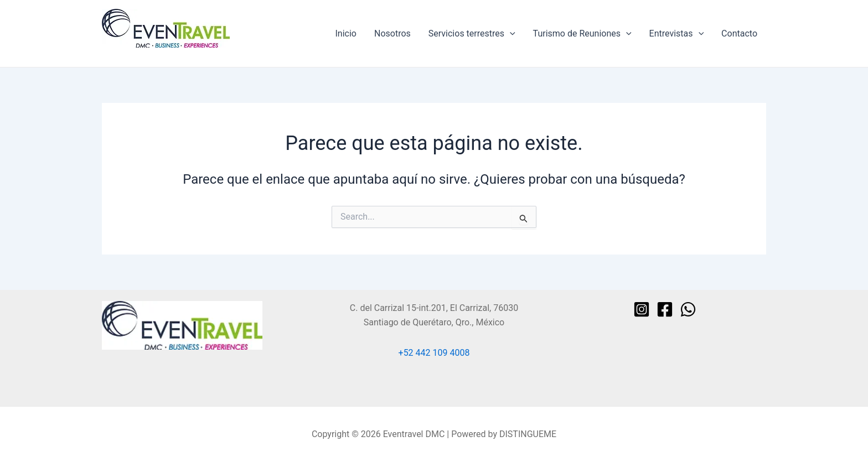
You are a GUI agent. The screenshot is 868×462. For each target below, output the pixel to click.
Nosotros (392, 33)
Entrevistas (677, 34)
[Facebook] (665, 309)
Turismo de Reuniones (582, 34)
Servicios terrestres (472, 34)
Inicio (346, 33)
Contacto (739, 33)
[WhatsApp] (688, 309)
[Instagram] (642, 309)
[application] (510, 34)
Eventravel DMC (133, 53)
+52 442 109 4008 (434, 353)
